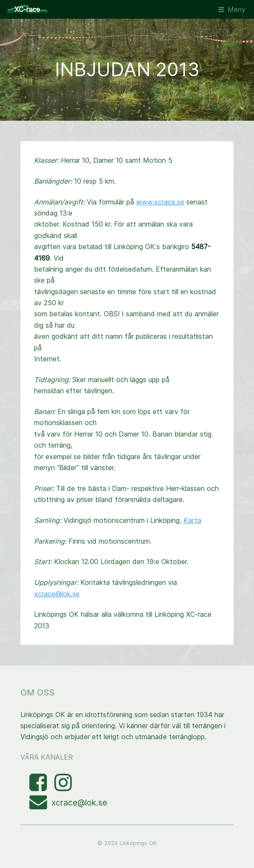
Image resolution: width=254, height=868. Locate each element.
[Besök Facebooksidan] (39, 787)
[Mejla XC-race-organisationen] (40, 806)
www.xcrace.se (160, 202)
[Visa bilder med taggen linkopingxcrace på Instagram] (63, 787)
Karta (192, 520)
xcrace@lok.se (57, 594)
